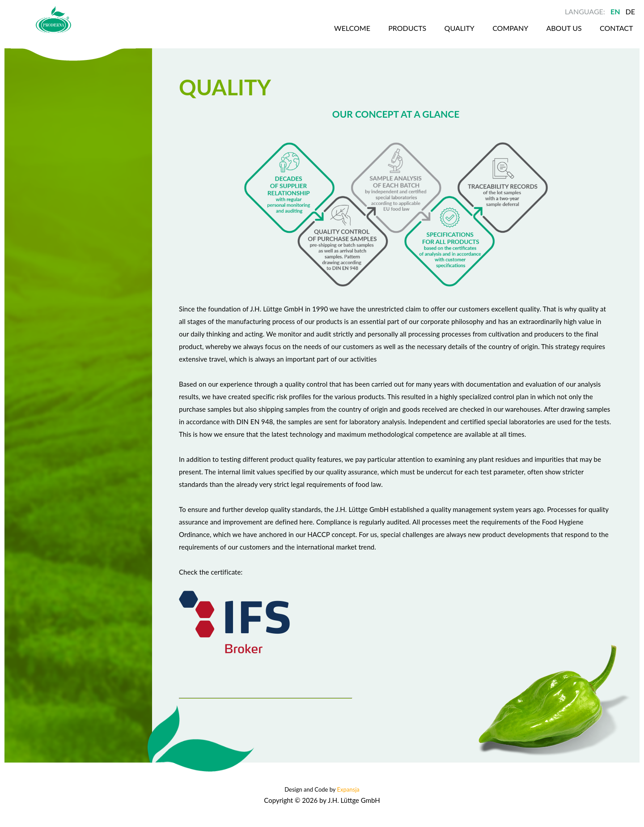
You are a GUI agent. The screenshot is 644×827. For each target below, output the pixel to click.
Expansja (348, 789)
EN (615, 11)
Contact (590, 35)
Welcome (317, 35)
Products (374, 35)
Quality (428, 35)
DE (630, 11)
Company (480, 35)
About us (536, 35)
